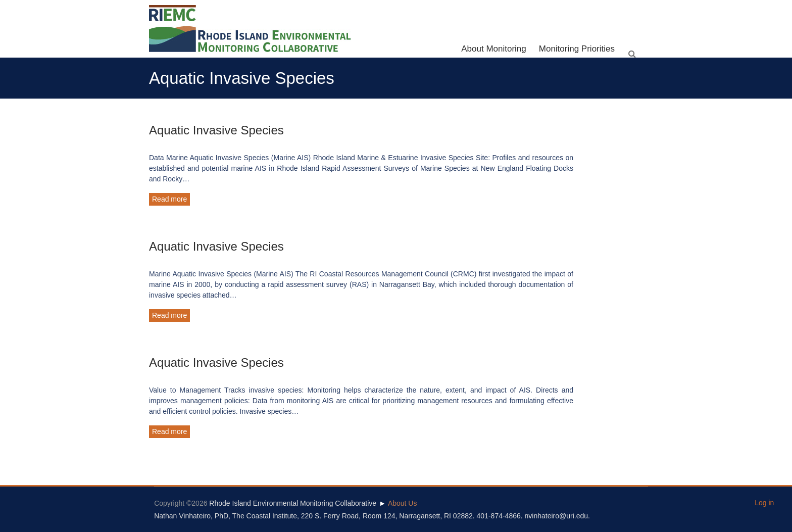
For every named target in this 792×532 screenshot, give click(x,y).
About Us (403, 503)
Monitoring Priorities (577, 49)
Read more (169, 199)
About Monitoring (494, 49)
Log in (764, 503)
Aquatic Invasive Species (216, 130)
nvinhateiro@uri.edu (557, 516)
